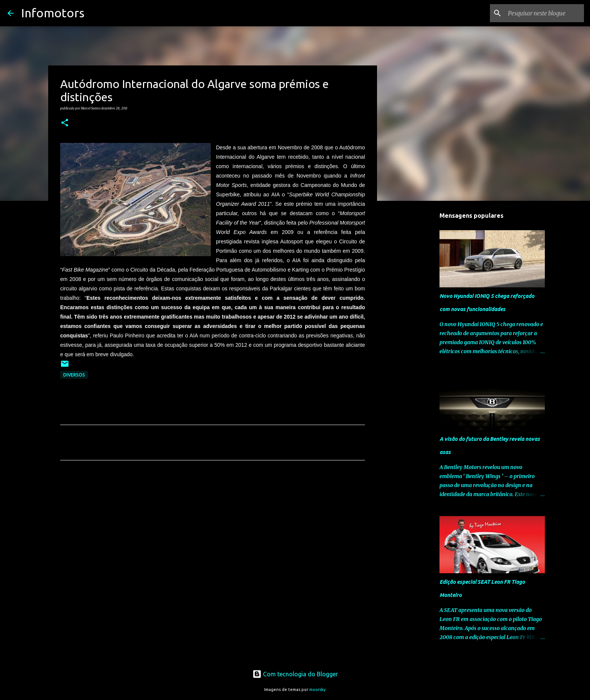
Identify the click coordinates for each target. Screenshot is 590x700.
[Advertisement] (213, 536)
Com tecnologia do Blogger (295, 674)
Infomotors (53, 13)
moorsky (318, 689)
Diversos (74, 375)
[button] (65, 123)
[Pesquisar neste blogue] (544, 13)
